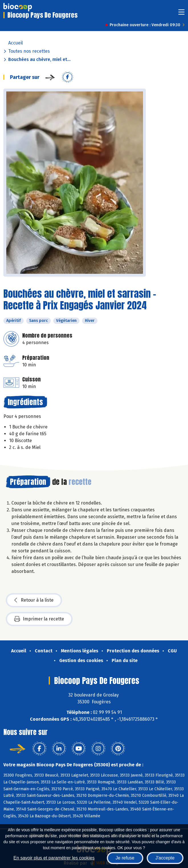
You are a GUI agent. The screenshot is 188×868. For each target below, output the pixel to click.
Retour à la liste (34, 600)
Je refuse (125, 858)
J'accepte (165, 858)
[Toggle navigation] (181, 14)
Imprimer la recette (39, 619)
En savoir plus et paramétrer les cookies (54, 858)
